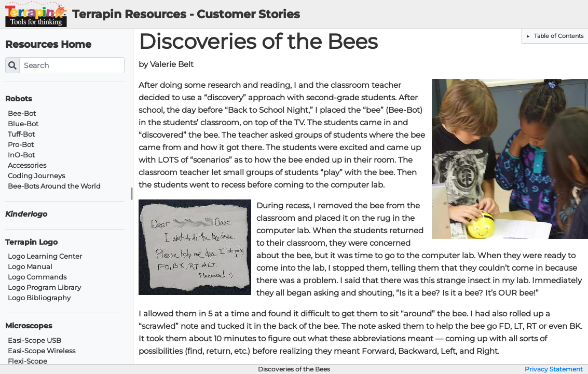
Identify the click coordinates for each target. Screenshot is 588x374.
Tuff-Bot (21, 134)
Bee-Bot (22, 113)
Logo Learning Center (45, 256)
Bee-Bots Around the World (54, 186)
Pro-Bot (21, 145)
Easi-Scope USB (35, 340)
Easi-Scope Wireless (42, 351)
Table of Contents (558, 36)
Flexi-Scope (28, 361)
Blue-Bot (23, 124)
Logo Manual (30, 267)
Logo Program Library (44, 288)
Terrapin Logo (31, 242)
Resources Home (48, 44)
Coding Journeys (36, 176)
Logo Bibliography (39, 298)
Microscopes (29, 326)
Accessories (27, 165)
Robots (18, 99)
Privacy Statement (554, 369)
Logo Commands (37, 277)
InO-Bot (21, 155)
